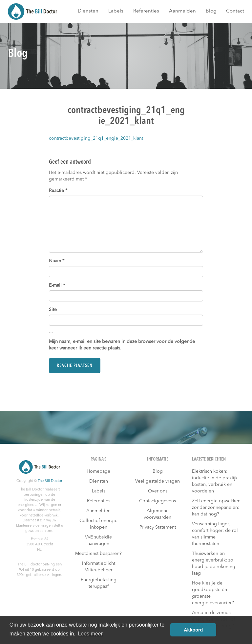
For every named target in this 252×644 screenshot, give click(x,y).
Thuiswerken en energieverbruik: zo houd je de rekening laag (214, 563)
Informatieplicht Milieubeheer (99, 567)
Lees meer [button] (90, 634)
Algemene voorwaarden (157, 514)
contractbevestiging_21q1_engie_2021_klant (96, 138)
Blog (211, 11)
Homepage (98, 471)
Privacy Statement (158, 527)
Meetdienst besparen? (98, 554)
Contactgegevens (157, 501)
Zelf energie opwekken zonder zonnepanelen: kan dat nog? (216, 508)
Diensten (88, 11)
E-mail (57, 285)
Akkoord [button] (193, 630)
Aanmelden (182, 11)
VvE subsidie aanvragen (98, 540)
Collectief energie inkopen (98, 524)
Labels (116, 11)
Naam (57, 261)
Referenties (146, 11)
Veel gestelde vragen (157, 481)
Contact (235, 11)
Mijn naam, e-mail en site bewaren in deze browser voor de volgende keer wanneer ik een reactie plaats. (122, 345)
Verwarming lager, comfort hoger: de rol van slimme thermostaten (215, 534)
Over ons (158, 491)
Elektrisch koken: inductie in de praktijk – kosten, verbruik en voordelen (216, 481)
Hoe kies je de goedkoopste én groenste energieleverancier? (213, 593)
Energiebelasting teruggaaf (99, 583)
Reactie (58, 191)
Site (53, 310)
